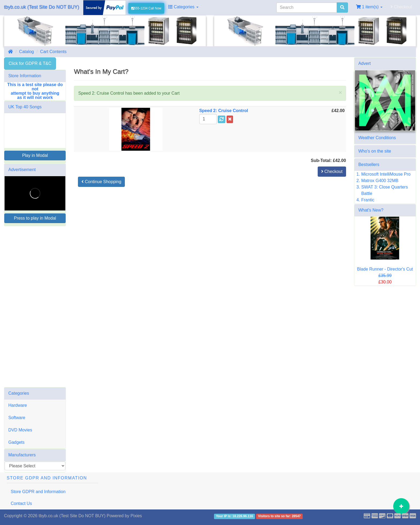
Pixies (136, 516)
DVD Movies (20, 430)
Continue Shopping (101, 182)
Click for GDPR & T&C (30, 63)
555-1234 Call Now (146, 8)
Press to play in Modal (35, 218)
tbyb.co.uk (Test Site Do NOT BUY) (42, 7)
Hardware (18, 405)
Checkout (401, 7)
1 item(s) (369, 7)
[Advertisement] (35, 307)
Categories (183, 7)
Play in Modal (35, 155)
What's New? (371, 210)
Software (17, 418)
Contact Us (21, 503)
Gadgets (16, 442)
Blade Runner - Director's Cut (385, 269)
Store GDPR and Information (38, 492)
